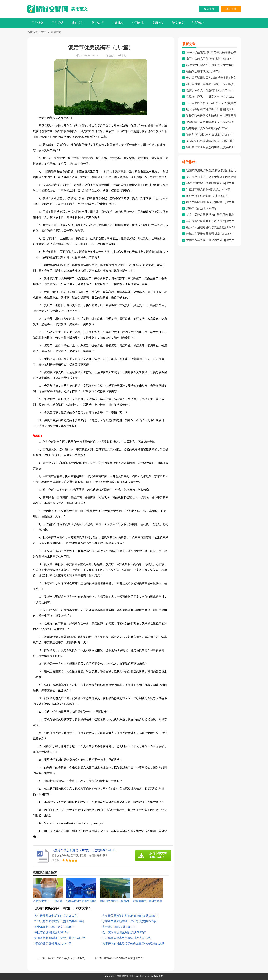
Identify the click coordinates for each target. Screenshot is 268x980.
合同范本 (138, 23)
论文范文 (178, 23)
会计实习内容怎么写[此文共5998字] (124, 933)
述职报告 (78, 23)
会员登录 (209, 9)
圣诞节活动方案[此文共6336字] (66, 958)
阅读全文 (110, 56)
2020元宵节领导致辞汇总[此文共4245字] (59, 922)
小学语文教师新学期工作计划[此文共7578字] (130, 922)
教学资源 (98, 23)
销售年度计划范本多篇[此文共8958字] (209, 135)
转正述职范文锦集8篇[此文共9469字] (209, 190)
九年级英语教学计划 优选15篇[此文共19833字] (131, 916)
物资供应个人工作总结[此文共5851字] (209, 91)
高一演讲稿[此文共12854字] (119, 927)
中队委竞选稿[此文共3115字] (52, 933)
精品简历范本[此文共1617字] (204, 72)
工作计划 (37, 23)
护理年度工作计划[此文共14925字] (207, 196)
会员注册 (231, 9)
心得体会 (118, 23)
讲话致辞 (198, 23)
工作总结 (58, 23)
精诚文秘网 (127, 976)
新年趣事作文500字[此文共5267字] (207, 129)
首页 (44, 33)
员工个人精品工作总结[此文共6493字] (209, 59)
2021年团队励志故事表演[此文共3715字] (127, 938)
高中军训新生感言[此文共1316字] (55, 927)
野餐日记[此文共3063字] (201, 209)
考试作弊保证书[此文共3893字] (54, 944)
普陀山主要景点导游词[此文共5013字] (209, 234)
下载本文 (121, 56)
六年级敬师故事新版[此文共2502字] (56, 916)
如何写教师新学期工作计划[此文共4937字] (60, 938)
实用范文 (79, 9)
